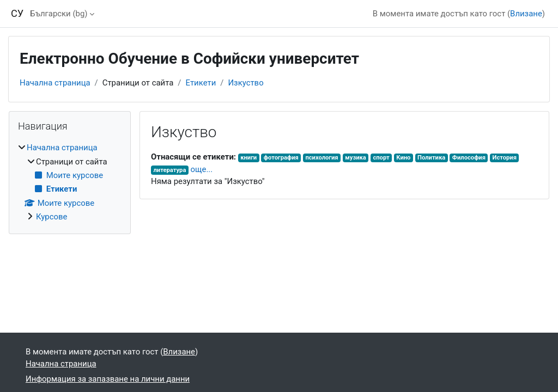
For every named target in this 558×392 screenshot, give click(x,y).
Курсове (51, 217)
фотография (281, 158)
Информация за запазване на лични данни (108, 379)
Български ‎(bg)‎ (59, 14)
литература (169, 170)
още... (202, 169)
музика (356, 158)
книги (248, 158)
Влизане (526, 14)
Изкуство (245, 83)
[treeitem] (70, 182)
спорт (381, 158)
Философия (469, 158)
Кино (403, 158)
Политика (431, 158)
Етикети (201, 83)
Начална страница (55, 83)
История (505, 158)
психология (322, 158)
